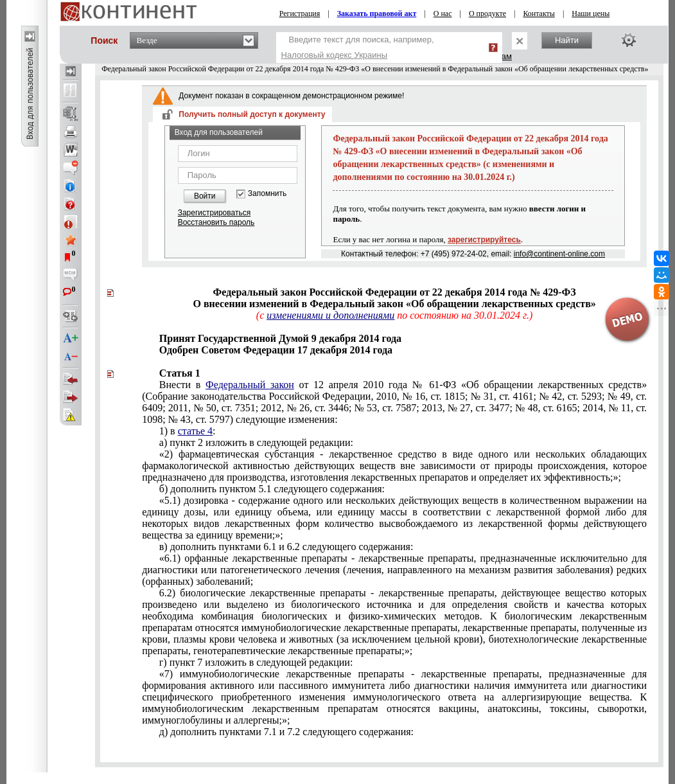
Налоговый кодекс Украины (335, 55)
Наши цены (591, 13)
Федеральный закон (250, 385)
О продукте (487, 13)
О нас (443, 13)
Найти (567, 40)
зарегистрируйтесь (484, 240)
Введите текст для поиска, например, (358, 47)
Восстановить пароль (216, 222)
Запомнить (267, 194)
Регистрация (300, 13)
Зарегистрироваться (214, 213)
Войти (205, 196)
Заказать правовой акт (377, 13)
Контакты (539, 13)
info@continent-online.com (559, 254)
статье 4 (195, 431)
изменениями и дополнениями (330, 315)
